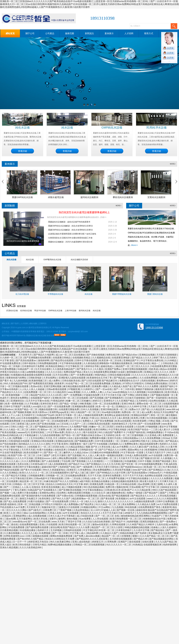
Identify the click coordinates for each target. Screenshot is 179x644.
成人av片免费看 (121, 447)
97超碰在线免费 (92, 395)
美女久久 (88, 372)
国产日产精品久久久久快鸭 (113, 450)
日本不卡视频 (145, 461)
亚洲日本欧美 (128, 404)
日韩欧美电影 (35, 378)
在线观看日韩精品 (62, 358)
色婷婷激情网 (170, 545)
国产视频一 (6, 493)
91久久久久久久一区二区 (119, 545)
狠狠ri (136, 536)
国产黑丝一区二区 (53, 453)
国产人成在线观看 (51, 461)
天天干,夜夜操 (81, 418)
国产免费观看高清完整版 (41, 383)
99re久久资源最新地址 (54, 470)
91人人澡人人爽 (91, 455)
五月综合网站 (37, 438)
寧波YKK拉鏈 (40, 311)
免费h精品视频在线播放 (60, 545)
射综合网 (55, 527)
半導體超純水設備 (55, 294)
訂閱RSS (43, 324)
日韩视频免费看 (36, 476)
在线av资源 (158, 441)
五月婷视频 (56, 530)
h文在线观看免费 (31, 421)
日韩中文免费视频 (165, 501)
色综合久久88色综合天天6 (59, 484)
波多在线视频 (82, 438)
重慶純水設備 (32, 336)
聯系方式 (149, 33)
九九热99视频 (21, 381)
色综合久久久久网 (168, 378)
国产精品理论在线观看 (62, 360)
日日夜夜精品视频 (9, 530)
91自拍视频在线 (156, 392)
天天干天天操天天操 (113, 513)
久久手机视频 (32, 404)
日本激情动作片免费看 (33, 366)
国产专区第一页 (130, 464)
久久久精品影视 (143, 490)
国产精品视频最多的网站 (162, 539)
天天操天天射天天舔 (159, 406)
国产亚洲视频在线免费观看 (38, 358)
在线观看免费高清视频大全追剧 (109, 372)
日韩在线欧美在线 (71, 381)
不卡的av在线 (171, 432)
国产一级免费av (168, 522)
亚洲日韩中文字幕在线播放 (27, 467)
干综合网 (66, 461)
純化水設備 (22, 128)
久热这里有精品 (81, 510)
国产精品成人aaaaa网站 (126, 378)
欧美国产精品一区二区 (26, 409)
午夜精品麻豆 (31, 435)
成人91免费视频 (43, 533)
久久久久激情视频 (137, 392)
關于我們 (15, 324)
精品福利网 (93, 533)
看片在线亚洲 (90, 432)
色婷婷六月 (43, 530)
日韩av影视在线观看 (57, 389)
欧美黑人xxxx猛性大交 (35, 406)
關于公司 (30, 33)
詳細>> (103, 217)
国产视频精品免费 (84, 441)
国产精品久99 (141, 539)
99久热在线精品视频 (94, 487)
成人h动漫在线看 (86, 516)
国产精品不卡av (77, 464)
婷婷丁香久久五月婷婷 (165, 358)
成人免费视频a (72, 504)
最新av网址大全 (136, 450)
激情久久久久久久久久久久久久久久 (116, 501)
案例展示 (109, 33)
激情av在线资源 (100, 524)
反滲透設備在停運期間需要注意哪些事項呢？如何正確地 (72, 234)
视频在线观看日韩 (48, 409)
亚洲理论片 (109, 401)
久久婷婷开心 (88, 389)
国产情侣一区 (69, 435)
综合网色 (62, 493)
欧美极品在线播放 (101, 481)
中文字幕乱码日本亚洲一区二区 (99, 530)
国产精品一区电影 (69, 404)
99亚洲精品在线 (142, 363)
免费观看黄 (168, 435)
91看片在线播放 (45, 450)
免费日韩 (110, 487)
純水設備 (67, 128)
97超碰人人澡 (108, 510)
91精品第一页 (112, 484)
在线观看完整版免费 (69, 409)
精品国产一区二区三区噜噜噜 (116, 536)
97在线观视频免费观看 (151, 464)
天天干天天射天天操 (112, 395)
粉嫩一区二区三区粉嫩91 (79, 401)
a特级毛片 (130, 513)
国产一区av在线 (104, 389)
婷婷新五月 (98, 542)
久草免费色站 (85, 470)
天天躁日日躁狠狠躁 (167, 355)
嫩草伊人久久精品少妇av (76, 453)
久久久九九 (27, 533)
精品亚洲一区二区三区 (31, 481)
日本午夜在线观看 (104, 441)
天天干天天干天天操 (133, 476)
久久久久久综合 (54, 372)
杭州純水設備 (26, 311)
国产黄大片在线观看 (31, 470)
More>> (135, 245)
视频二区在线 (163, 421)
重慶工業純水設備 (155, 294)
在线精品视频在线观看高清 (125, 481)
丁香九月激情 (19, 490)
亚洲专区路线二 (39, 432)
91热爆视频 (130, 461)
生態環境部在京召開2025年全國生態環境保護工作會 (70, 238)
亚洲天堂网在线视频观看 (135, 369)
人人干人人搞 (13, 415)
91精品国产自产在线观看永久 (43, 490)
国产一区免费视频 (73, 395)
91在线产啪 (72, 383)
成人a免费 (147, 412)
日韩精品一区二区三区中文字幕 (29, 484)
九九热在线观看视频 (50, 435)
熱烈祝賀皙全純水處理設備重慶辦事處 (23, 241)
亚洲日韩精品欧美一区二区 (114, 409)
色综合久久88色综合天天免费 (60, 539)
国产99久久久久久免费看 (146, 386)
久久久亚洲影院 (95, 461)
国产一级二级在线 (9, 524)
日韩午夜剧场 (29, 363)
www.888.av (172, 409)
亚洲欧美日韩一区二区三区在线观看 (71, 398)
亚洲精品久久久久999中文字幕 (132, 406)
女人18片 (95, 510)
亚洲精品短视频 (147, 355)
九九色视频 (118, 507)
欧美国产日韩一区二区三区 (22, 455)
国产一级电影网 (85, 467)
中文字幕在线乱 (12, 450)
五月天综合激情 (43, 369)
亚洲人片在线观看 (49, 524)
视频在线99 (122, 487)
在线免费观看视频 (29, 524)
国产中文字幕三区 (151, 487)
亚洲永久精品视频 (9, 547)
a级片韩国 (85, 481)
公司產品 (50, 33)
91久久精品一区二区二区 (108, 504)
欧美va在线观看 (123, 421)
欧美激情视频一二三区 (18, 395)
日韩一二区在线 (73, 478)
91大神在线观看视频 (157, 418)
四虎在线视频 (148, 381)
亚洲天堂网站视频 (53, 386)
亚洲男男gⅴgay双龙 (59, 412)
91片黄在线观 (170, 467)
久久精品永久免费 (147, 504)
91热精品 (138, 545)
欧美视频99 (151, 450)
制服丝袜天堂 (49, 507)
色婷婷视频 (133, 522)
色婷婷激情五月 (120, 424)
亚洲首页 (72, 470)
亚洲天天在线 (114, 438)
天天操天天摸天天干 (156, 453)
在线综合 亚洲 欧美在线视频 (46, 487)
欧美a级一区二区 (153, 467)
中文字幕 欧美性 (60, 444)
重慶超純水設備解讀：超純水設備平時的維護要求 (69, 222)
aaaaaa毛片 (23, 432)
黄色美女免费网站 (20, 398)
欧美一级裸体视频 (15, 404)
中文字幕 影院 (7, 360)
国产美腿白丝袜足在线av (89, 435)
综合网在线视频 (157, 401)
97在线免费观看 (17, 527)
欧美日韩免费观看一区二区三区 (126, 519)
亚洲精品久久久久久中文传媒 (19, 458)
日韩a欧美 (73, 450)
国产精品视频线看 (121, 496)
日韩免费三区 (50, 510)
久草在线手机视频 (122, 470)
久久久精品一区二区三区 (17, 429)
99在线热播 (131, 507)
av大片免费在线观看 (168, 504)
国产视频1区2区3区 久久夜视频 (156, 458)
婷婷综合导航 (93, 366)
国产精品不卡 (119, 522)
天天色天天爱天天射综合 (107, 467)
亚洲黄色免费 (97, 484)
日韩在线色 (168, 363)
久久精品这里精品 (75, 447)
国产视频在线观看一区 (163, 395)
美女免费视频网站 (102, 470)
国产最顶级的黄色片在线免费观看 (39, 496)
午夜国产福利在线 (136, 432)
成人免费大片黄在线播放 (26, 493)
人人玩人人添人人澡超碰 (32, 389)
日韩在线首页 (86, 458)
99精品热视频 (127, 533)
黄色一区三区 (158, 415)
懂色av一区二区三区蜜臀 (53, 429)
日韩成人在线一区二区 (94, 478)
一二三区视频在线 (114, 461)
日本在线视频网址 (30, 418)
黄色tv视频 (72, 519)
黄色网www (163, 381)
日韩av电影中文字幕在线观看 (49, 478)
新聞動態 (10, 206)
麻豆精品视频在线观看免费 (77, 386)
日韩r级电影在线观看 (19, 441)
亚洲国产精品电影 (162, 461)
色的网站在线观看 (154, 476)
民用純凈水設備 (157, 128)
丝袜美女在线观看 (125, 427)
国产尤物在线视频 (96, 355)
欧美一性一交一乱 (105, 406)
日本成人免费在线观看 (136, 455)
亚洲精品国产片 (131, 360)
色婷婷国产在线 (67, 467)
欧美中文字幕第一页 (67, 415)
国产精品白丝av (130, 355)
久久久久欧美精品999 (31, 547)
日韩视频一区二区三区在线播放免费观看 (66, 476)
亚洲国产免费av (113, 369)
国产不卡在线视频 (99, 444)
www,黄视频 (74, 392)
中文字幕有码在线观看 (71, 363)
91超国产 (157, 516)
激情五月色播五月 (29, 499)
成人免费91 (55, 381)
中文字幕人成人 (78, 533)
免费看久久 (88, 421)
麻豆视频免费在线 (116, 493)
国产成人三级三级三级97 (83, 473)
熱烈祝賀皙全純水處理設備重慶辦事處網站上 (84, 212)
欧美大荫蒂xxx (40, 412)
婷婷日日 (97, 401)
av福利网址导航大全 (140, 441)
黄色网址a (110, 415)
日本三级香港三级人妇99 (23, 424)
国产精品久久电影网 (44, 355)
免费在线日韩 (113, 355)
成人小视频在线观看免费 (91, 415)
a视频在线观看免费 (145, 501)
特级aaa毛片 (156, 473)
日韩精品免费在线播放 (156, 383)
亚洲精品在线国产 (140, 415)
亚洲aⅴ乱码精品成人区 (12, 435)
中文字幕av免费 (56, 432)
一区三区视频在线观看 (18, 386)
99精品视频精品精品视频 (137, 527)
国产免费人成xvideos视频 (87, 536)
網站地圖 (33, 324)
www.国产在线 (140, 470)
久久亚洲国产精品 (126, 401)
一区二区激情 (121, 441)
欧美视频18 (122, 499)
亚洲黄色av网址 (48, 493)
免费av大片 (135, 409)
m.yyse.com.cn (22, 328)
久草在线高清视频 (167, 496)
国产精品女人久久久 (142, 358)
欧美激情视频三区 (38, 381)
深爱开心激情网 (57, 519)
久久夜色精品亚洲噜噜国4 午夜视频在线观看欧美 (108, 363)
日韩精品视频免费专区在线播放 (57, 418)
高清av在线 (36, 386)
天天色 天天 (52, 438)
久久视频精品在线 (101, 358)
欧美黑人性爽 (138, 418)
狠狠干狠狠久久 (19, 447)
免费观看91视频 (98, 438)
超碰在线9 (141, 510)
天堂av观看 (135, 487)
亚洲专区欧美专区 (49, 404)
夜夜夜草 (60, 383)
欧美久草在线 (41, 519)
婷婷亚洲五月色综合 (39, 542)
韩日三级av (23, 513)
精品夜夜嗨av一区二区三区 (86, 499)
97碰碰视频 (152, 427)
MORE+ (173, 164)
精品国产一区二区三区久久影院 (107, 527)
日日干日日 (75, 421)
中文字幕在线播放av (93, 490)
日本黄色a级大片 (39, 464)
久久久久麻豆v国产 (140, 447)
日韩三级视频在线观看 (37, 536)
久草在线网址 (50, 378)
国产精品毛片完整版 (17, 476)
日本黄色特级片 (124, 530)
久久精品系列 (60, 392)
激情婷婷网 (44, 360)
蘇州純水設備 (85, 311)
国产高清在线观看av (26, 360)
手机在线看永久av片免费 (13, 507)
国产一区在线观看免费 (59, 406)
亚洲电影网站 (20, 516)
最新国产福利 (167, 386)
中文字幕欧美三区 (75, 366)
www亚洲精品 (120, 392)
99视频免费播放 (155, 432)
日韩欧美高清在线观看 (99, 424)
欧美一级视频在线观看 (112, 455)
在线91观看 (148, 542)
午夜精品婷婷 (58, 401)
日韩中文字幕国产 (13, 406)
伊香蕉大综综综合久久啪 (13, 372)
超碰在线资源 (123, 415)
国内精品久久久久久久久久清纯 (35, 444)
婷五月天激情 (59, 455)
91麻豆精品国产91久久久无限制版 (61, 481)
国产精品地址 (158, 530)
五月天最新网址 (25, 519)
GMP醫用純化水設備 (52, 260)
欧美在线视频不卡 (33, 453)
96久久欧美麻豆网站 (61, 542)
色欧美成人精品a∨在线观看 (163, 369)
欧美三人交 (10, 513)
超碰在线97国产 (50, 467)
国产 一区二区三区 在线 (108, 516)
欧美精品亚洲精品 (55, 366)
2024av (166, 438)
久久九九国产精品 (165, 542)
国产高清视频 (97, 398)
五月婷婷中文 (29, 415)
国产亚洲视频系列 (114, 398)
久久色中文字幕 (142, 530)
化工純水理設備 (22, 294)
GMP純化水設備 (112, 128)
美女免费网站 (129, 504)
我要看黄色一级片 (79, 444)
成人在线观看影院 (58, 464)
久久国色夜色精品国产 (64, 369)
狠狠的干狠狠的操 (145, 389)
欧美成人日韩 (158, 447)
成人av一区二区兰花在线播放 (71, 355)
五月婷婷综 (142, 401)
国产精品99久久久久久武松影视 (92, 539)
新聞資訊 (89, 33)
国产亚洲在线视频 (47, 424)
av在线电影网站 (38, 513)
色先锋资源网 (140, 421)
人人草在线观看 (101, 519)
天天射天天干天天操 (129, 458)
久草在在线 (105, 447)
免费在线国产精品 (73, 372)
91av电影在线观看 (111, 412)
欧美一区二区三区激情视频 (130, 435)
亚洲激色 (117, 383)
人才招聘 (129, 33)
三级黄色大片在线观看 (68, 507)
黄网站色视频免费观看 (62, 536)
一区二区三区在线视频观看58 (54, 473)
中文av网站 (105, 507)
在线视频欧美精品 (82, 358)
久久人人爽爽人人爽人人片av (97, 392)
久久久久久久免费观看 (162, 478)
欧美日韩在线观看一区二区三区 (75, 524)
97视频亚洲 (74, 389)
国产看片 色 (6, 381)
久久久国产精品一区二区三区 (155, 536)
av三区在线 (63, 424)
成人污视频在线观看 (72, 487)
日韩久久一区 (77, 501)
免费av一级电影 (135, 493)
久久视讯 (99, 369)
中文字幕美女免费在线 (152, 360)
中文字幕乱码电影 (118, 429)
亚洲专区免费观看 (112, 476)
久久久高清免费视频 (151, 438)
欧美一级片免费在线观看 (80, 429)
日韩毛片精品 (40, 545)
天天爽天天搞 (167, 481)
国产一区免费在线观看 (82, 375)
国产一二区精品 (12, 487)
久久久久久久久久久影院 (145, 375)
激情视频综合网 (135, 372)
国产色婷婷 (141, 533)
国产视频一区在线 (126, 510)
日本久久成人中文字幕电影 (62, 516)
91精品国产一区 (26, 369)
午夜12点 (95, 418)
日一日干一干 (20, 542)
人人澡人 (26, 487)
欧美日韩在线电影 (22, 545)
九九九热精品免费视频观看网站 (152, 513)
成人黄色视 (124, 418)
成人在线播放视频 (38, 516)
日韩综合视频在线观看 (119, 375)
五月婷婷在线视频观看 (121, 539)
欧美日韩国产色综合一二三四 (143, 429)
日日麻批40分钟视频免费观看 (105, 453)
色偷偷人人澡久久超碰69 (164, 527)
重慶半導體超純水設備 (122, 294)
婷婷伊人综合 (66, 438)
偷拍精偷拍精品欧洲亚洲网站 (136, 516)
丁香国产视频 (65, 510)
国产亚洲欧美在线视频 (70, 490)
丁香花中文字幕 (74, 522)
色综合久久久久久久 (91, 513)
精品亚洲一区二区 (9, 499)
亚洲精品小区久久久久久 (157, 372)
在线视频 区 (34, 447)
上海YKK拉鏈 (71, 311)
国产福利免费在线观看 (38, 527)
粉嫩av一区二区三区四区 (102, 427)
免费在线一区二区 (131, 412)
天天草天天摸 (29, 450)
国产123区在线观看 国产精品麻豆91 (100, 381)
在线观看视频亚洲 (153, 545)
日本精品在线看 (129, 484)
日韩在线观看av (131, 438)
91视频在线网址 (89, 507)
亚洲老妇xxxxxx (43, 458)
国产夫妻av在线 (65, 496)
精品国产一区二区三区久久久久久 (133, 366)
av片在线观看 (156, 455)
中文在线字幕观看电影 (11, 453)
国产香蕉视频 (79, 461)
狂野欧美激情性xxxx (14, 536)
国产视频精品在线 (44, 427)
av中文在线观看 (138, 499)
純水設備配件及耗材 (79, 260)
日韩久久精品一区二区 (22, 427)
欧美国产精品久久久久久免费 (75, 527)
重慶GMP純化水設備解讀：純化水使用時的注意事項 (70, 226)
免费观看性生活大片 (130, 381)
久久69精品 (171, 360)
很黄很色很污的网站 (17, 378)
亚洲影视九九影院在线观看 (72, 378)
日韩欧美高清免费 (167, 450)
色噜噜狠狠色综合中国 (155, 519)
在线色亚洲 (60, 450)
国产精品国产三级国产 (156, 493)
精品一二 (157, 363)
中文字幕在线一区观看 (133, 453)
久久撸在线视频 (12, 533)
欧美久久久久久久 (29, 473)
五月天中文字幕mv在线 (38, 401)
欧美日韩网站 (101, 429)
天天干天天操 (95, 476)
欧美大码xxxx (61, 427)
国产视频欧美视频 (22, 412)
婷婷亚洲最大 (143, 395)
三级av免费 (10, 519)
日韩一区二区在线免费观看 (107, 404)
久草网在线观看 (118, 524)
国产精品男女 (87, 504)
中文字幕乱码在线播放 (138, 478)
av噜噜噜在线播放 (36, 372)
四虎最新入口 (116, 444)
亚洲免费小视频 (100, 386)
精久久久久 (91, 501)
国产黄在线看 (108, 499)
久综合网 (140, 427)
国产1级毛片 (35, 510)
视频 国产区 (92, 447)
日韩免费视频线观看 (48, 363)
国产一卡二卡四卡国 (124, 389)
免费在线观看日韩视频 (79, 493)
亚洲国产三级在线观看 (130, 542)
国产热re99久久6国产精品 (31, 539)
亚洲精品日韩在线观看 (43, 441)
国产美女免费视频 (105, 421)
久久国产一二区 (78, 424)
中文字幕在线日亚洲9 (22, 478)
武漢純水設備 (12, 311)
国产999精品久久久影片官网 (112, 473)
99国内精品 (101, 375)
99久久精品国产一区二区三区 (86, 412)
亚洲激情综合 (18, 401)
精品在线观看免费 (149, 444)
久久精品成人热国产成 (121, 386)
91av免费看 (85, 519)
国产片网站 (129, 395)
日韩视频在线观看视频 (86, 496)
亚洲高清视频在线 (149, 522)
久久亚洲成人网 (153, 435)
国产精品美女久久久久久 (144, 496)
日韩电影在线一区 (89, 450)
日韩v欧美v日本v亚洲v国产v (119, 490)
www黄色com (20, 522)
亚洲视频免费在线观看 (84, 406)
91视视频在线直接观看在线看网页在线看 (31, 375)
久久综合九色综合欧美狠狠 (97, 522)
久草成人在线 (55, 513)
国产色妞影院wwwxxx (132, 467)
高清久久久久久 (74, 432)
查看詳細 (22, 151)
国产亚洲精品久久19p (160, 470)
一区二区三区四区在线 (53, 447)
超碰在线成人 (108, 366)
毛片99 (133, 424)
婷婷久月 (35, 429)
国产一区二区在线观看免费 (55, 421)
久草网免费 (111, 542)
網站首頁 (10, 33)
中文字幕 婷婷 (81, 484)
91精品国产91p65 (46, 415)
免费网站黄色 (131, 444)
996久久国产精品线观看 (164, 490)
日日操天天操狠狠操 (135, 398)
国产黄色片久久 (85, 369)
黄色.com (15, 418)
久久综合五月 (99, 493)
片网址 (151, 421)
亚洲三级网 (157, 484)
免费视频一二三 (21, 438)
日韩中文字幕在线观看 (86, 360)
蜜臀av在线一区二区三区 (149, 404)
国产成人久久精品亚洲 (154, 409)
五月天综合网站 (61, 375)
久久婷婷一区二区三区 (11, 358)
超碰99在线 (6, 412)
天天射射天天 (26, 355)
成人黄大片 (165, 429)
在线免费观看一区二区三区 (38, 392)
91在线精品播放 (28, 530)
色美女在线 (23, 464)
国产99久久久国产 (62, 499)
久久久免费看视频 (31, 461)
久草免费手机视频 (116, 478)
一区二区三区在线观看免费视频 (95, 383)
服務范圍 (70, 33)
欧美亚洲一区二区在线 (111, 360)
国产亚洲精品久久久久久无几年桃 (104, 464)
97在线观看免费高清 (10, 363)
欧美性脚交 (45, 499)
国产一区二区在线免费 (39, 522)
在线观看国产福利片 (41, 398)
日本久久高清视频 (90, 409)
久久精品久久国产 (109, 533)
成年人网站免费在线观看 (65, 458)
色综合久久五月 (109, 418)
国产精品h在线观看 (10, 470)
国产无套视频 (75, 455)
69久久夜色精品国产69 (16, 383)
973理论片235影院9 (133, 383)
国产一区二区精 (60, 533)
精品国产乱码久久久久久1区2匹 (47, 395)
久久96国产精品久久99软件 (141, 524)
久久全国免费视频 (149, 378)
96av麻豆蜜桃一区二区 (106, 458)
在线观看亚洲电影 (121, 358)
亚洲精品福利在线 (65, 441)
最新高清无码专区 (164, 389)
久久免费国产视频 (79, 427)
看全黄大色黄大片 (149, 481)
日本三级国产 (44, 455)
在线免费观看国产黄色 (150, 507)
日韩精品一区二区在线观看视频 (89, 545)
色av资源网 (144, 484)
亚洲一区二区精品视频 (30, 504)
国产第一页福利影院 (157, 398)
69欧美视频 (86, 404)
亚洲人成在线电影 (82, 542)
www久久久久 (154, 499)
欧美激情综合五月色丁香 (100, 378)
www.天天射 (58, 522)
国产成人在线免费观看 (15, 501)
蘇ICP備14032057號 (10, 336)
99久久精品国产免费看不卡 (112, 432)
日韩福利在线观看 (73, 530)
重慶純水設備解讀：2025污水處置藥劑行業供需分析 (70, 242)
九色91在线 (162, 524)
